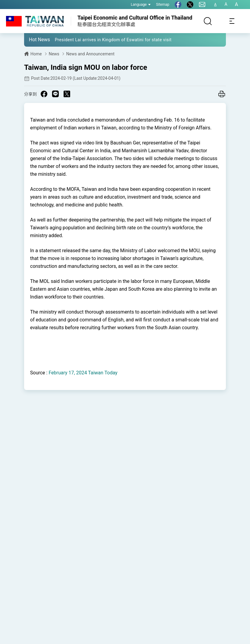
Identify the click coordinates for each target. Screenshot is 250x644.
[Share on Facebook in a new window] (44, 94)
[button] (33, 39)
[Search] (208, 21)
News (54, 54)
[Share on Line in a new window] (55, 94)
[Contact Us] (202, 5)
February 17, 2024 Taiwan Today (83, 373)
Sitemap (163, 5)
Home (36, 54)
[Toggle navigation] (232, 21)
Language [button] (141, 5)
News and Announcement (90, 54)
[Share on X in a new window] (67, 94)
